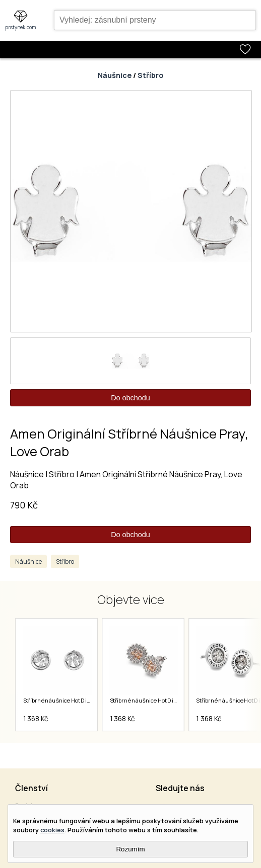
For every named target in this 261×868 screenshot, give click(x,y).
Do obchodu (130, 398)
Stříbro (150, 75)
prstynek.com (21, 27)
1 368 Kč (35, 719)
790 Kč (24, 505)
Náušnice (115, 75)
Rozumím (130, 849)
